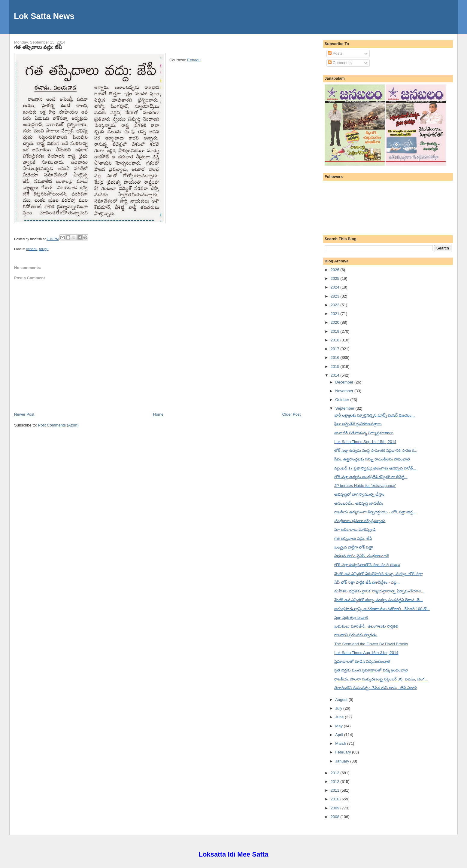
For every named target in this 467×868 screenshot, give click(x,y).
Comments (340, 63)
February (344, 752)
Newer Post (24, 414)
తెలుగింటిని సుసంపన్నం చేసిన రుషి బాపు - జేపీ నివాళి (376, 688)
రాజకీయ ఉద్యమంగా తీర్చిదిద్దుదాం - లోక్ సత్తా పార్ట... (375, 512)
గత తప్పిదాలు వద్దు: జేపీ (38, 47)
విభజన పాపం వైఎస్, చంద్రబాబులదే (361, 556)
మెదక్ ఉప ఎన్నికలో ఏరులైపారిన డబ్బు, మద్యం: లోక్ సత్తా (378, 574)
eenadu (32, 249)
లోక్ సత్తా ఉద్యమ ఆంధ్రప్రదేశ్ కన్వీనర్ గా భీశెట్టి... (371, 477)
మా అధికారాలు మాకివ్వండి (355, 529)
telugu (44, 249)
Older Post (291, 414)
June (340, 717)
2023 (336, 296)
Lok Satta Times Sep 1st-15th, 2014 (365, 442)
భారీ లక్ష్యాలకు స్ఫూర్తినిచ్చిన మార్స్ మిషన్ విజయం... (375, 415)
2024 (336, 287)
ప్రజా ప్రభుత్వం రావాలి (351, 617)
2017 (336, 349)
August (342, 700)
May (339, 726)
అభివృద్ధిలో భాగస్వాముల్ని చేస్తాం (359, 494)
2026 (336, 270)
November (345, 391)
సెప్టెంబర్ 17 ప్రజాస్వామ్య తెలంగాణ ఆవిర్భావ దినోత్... (375, 468)
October (343, 400)
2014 (336, 375)
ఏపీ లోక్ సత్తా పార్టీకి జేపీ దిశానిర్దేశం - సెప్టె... (367, 582)
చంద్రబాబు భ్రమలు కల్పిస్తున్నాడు (360, 521)
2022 (336, 305)
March (341, 743)
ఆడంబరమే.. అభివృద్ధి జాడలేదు (359, 503)
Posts (335, 53)
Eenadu (194, 60)
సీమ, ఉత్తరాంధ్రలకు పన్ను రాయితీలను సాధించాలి (372, 459)
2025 (336, 278)
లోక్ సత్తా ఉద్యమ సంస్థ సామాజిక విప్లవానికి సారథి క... (376, 450)
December (345, 382)
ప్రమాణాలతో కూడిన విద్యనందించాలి (362, 661)
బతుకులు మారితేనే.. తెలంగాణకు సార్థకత (366, 626)
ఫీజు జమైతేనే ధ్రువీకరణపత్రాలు (358, 424)
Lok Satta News (44, 16)
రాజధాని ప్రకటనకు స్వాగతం (356, 635)
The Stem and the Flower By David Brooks (371, 644)
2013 (336, 773)
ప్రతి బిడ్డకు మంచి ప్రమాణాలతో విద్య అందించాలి (371, 670)
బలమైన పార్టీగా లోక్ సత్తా (354, 547)
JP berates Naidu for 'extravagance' (365, 486)
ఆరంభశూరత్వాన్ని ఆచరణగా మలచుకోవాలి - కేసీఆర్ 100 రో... (382, 609)
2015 (336, 367)
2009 (336, 808)
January (343, 761)
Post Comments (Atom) (58, 425)
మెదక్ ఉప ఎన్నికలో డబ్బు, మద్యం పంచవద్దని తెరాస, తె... (378, 600)
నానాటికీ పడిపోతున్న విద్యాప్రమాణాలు (364, 433)
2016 (336, 358)
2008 (336, 817)
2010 (336, 799)
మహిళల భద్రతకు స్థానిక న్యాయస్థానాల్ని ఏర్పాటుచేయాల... (379, 591)
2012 (336, 782)
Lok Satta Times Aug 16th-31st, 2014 (366, 653)
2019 (336, 331)
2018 (336, 340)
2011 (336, 790)
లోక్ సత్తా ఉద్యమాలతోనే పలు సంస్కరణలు (367, 565)
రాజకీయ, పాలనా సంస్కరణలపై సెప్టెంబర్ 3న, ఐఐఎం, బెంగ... (381, 679)
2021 (336, 314)
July (339, 708)
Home (158, 414)
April (340, 735)
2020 (336, 322)
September (345, 408)
